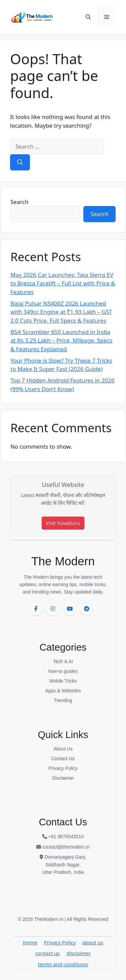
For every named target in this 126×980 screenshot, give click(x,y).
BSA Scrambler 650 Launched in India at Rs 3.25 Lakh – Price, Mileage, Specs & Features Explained (61, 340)
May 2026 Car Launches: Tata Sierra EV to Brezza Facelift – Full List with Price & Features (63, 283)
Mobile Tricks (63, 681)
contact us (47, 953)
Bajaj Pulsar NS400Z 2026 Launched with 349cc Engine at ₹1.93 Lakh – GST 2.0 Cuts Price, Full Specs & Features (61, 312)
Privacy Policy (63, 768)
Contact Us (63, 759)
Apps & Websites (63, 691)
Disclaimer (63, 778)
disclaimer (79, 953)
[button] (88, 17)
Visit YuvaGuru (63, 523)
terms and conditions (63, 964)
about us (93, 942)
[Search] (20, 162)
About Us (63, 749)
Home (30, 942)
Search (19, 202)
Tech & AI (63, 661)
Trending (63, 700)
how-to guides (63, 671)
